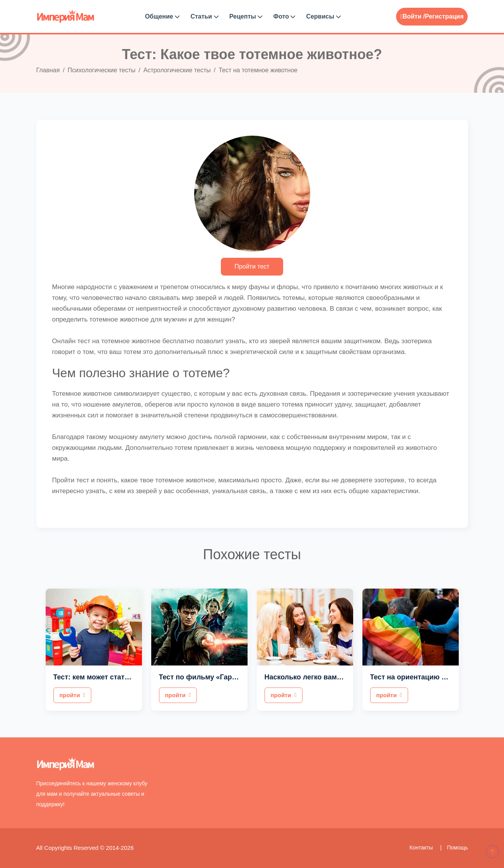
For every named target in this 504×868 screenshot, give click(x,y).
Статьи (204, 16)
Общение (162, 16)
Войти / (413, 16)
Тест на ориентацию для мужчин (426, 677)
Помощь (457, 848)
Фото (284, 16)
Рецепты (246, 16)
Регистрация (444, 16)
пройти (73, 695)
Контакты (422, 848)
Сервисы (324, 16)
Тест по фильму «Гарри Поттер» (215, 677)
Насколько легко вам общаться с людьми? (339, 677)
